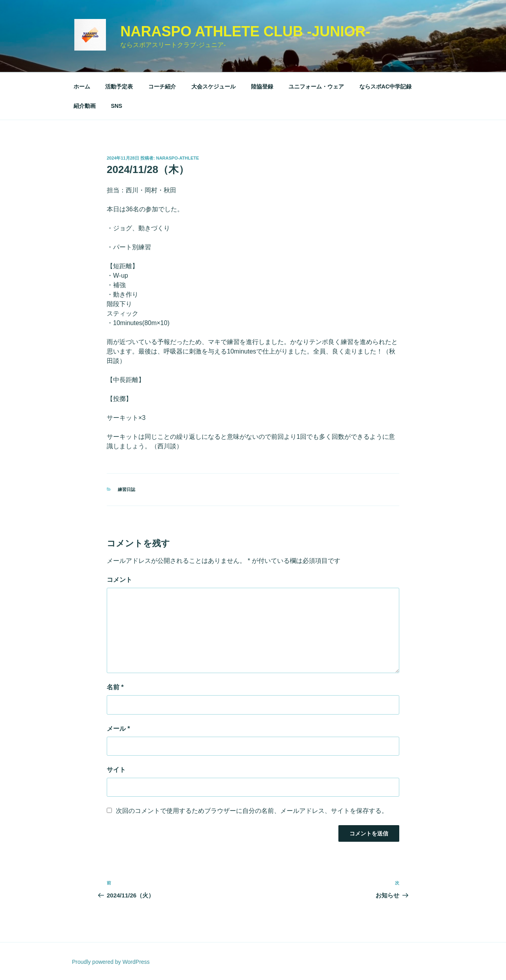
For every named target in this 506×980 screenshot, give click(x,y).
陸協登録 (262, 87)
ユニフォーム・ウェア (316, 87)
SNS (116, 106)
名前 (115, 687)
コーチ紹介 (162, 87)
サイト (116, 770)
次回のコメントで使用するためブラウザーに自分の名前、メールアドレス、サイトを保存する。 (252, 811)
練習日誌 (126, 489)
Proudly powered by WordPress (111, 962)
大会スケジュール (213, 87)
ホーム (82, 87)
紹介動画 (85, 106)
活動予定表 (119, 87)
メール (118, 729)
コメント (119, 580)
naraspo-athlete (178, 158)
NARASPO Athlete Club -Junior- (245, 31)
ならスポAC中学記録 (385, 87)
